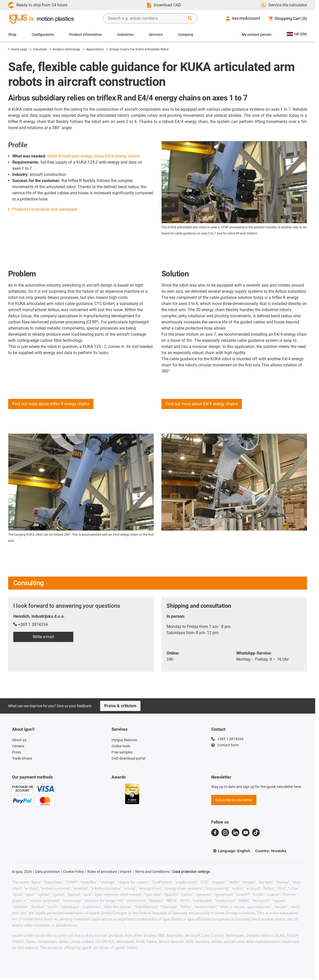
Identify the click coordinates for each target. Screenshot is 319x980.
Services (156, 35)
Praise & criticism (120, 706)
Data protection (48, 872)
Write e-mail (43, 637)
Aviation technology (65, 49)
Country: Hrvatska (271, 851)
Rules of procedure (102, 872)
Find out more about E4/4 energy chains (202, 404)
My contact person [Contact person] (257, 35)
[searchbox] (146, 18)
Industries (125, 35)
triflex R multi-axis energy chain (75, 156)
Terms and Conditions (152, 872)
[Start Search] (190, 18)
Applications (93, 49)
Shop (12, 35)
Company (186, 35)
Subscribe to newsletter (234, 800)
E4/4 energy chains (123, 156)
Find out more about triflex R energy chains (51, 404)
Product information (86, 35)
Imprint (126, 872)
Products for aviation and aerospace (45, 209)
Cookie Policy (74, 872)
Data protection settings (191, 872)
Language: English (231, 851)
